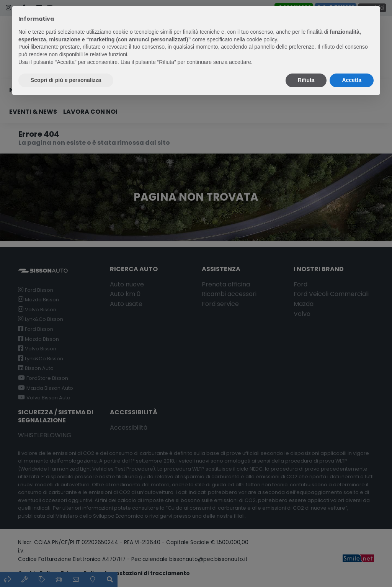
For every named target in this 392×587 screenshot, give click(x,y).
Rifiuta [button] (306, 80)
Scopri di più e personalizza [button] (66, 80)
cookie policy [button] (262, 39)
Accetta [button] (352, 80)
